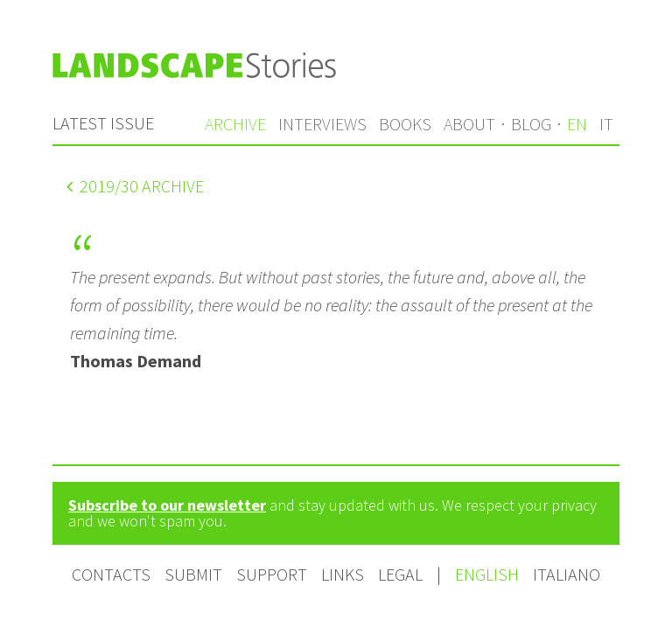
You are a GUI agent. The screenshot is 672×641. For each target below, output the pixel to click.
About (469, 124)
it (606, 124)
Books (405, 124)
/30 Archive (135, 186)
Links (343, 574)
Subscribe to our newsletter (167, 505)
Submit (193, 574)
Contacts (111, 574)
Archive (235, 124)
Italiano (567, 574)
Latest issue (103, 123)
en (577, 124)
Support (272, 574)
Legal (400, 574)
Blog (531, 124)
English (489, 574)
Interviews (322, 124)
